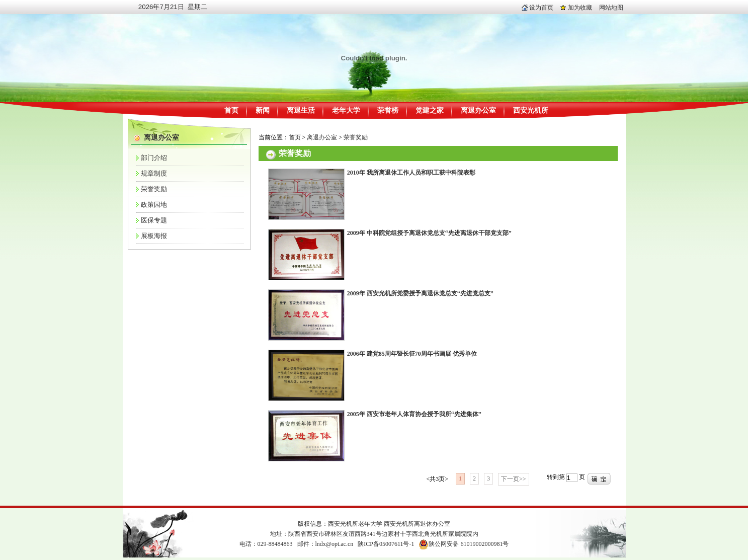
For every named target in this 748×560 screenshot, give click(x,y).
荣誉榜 (388, 110)
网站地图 (611, 8)
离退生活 (301, 110)
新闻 (263, 110)
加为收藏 (576, 8)
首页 (231, 110)
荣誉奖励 (154, 189)
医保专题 (154, 220)
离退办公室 (478, 110)
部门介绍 (154, 158)
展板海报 (154, 236)
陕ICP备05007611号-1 (386, 544)
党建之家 (430, 110)
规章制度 (154, 173)
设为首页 (537, 8)
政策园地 (154, 205)
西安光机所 (531, 110)
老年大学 (346, 110)
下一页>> (514, 479)
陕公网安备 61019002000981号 (469, 544)
